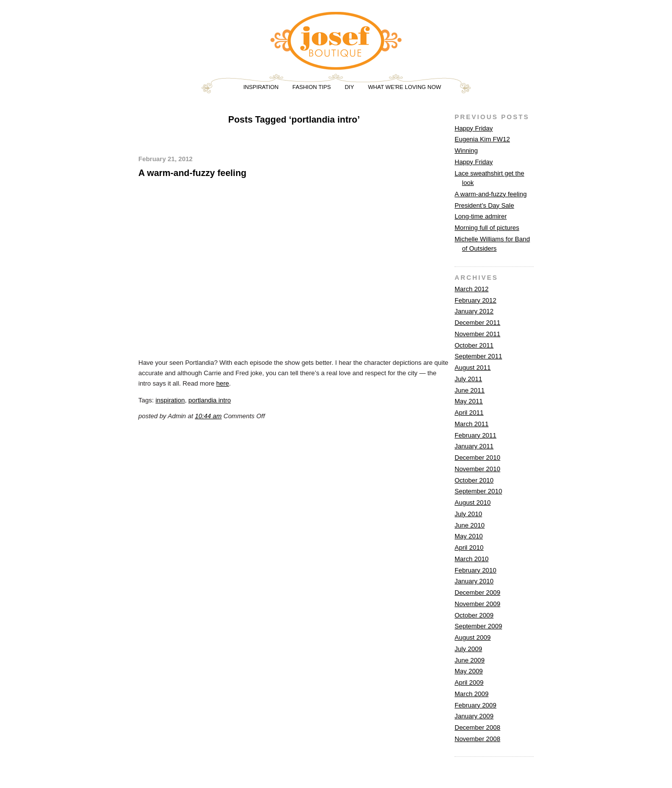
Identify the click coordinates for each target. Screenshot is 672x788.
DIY (350, 87)
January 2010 (474, 581)
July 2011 (468, 379)
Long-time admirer (481, 216)
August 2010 (473, 503)
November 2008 (478, 739)
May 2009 (469, 671)
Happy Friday (474, 128)
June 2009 (470, 660)
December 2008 (478, 727)
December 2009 (478, 592)
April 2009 (469, 682)
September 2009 (478, 626)
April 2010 (469, 547)
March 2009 (472, 694)
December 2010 (478, 458)
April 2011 (469, 413)
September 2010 (478, 491)
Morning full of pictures (487, 228)
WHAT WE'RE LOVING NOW (405, 87)
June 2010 (470, 525)
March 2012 (472, 289)
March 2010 (472, 559)
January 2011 (474, 446)
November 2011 (478, 334)
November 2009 (478, 604)
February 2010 (476, 570)
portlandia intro (210, 400)
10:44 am (208, 416)
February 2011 (476, 435)
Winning (466, 151)
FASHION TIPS (312, 87)
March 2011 (472, 424)
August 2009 (473, 637)
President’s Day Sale (484, 205)
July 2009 (468, 649)
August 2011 (473, 368)
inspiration (170, 400)
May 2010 (469, 536)
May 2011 (469, 401)
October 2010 (474, 480)
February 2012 (476, 300)
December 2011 (478, 323)
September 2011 (478, 356)
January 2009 (474, 716)
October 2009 (474, 615)
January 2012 (474, 311)
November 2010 (478, 469)
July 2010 (468, 514)
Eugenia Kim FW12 (482, 139)
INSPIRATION (261, 87)
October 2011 (474, 345)
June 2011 (470, 390)
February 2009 (476, 705)
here (223, 383)
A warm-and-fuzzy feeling (192, 173)
